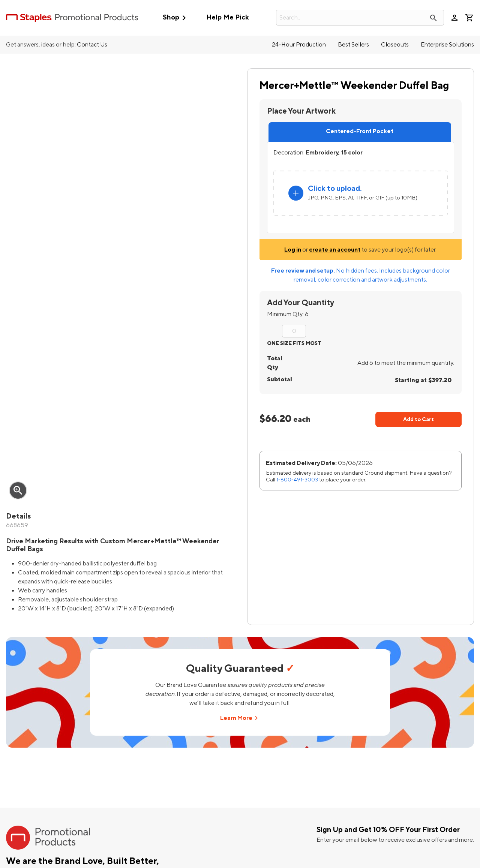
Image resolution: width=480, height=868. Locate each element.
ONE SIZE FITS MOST (294, 343)
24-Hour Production (299, 45)
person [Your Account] (454, 18)
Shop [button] (176, 18)
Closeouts (395, 45)
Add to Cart (418, 419)
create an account (335, 250)
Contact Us (92, 45)
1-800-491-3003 (297, 480)
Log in (293, 250)
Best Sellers (353, 45)
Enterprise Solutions (447, 45)
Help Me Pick (227, 17)
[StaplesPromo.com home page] (72, 18)
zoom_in (18, 490)
